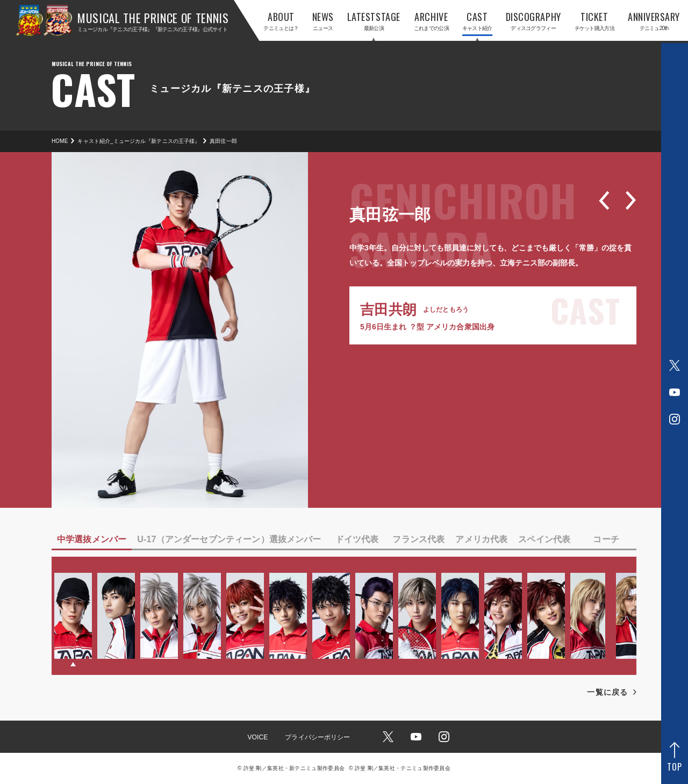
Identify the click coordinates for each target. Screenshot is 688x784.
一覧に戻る (607, 692)
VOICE (257, 737)
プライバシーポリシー (317, 737)
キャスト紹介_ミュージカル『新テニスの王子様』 (139, 141)
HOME (60, 141)
